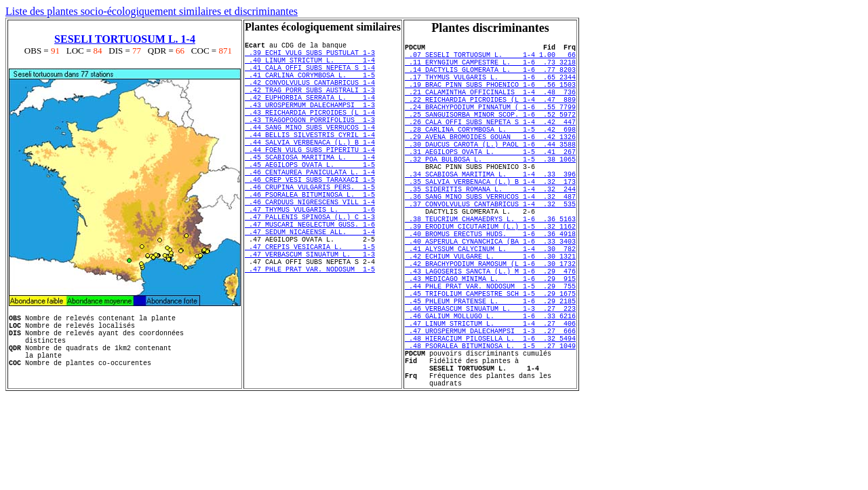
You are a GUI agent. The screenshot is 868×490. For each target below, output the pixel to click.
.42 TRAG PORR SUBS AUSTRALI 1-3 (310, 104)
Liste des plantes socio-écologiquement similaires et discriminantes (152, 11)
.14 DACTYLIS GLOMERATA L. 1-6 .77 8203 (490, 77)
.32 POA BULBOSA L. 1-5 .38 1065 (490, 191)
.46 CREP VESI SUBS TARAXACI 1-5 (310, 218)
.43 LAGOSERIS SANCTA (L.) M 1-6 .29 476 (490, 334)
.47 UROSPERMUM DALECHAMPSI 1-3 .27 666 (490, 410)
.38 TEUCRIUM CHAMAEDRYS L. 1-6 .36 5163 (490, 267)
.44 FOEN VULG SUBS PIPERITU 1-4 (310, 180)
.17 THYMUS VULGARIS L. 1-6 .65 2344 (490, 87)
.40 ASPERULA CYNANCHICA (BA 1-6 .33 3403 (490, 296)
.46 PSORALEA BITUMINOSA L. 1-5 (310, 237)
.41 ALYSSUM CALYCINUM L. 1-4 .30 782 (490, 305)
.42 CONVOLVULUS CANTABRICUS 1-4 (310, 94)
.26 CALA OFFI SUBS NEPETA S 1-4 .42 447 (490, 144)
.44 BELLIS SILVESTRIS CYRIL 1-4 (310, 161)
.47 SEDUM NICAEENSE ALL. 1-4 (310, 284)
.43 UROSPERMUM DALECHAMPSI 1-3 (310, 123)
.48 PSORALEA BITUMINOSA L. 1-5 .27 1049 (490, 429)
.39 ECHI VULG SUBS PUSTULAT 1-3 (310, 56)
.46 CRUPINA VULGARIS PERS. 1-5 (310, 227)
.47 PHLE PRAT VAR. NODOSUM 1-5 (310, 332)
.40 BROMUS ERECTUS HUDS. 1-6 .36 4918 (490, 286)
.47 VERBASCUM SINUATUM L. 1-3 (310, 313)
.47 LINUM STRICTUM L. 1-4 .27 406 (490, 400)
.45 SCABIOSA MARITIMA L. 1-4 (310, 189)
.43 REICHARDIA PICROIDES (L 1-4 (310, 132)
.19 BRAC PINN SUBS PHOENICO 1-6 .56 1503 (490, 96)
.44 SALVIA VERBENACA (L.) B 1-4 (310, 170)
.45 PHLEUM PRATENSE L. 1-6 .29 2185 (490, 372)
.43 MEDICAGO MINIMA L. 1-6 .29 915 (490, 343)
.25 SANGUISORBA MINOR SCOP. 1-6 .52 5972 (490, 134)
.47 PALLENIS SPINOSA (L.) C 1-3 (310, 265)
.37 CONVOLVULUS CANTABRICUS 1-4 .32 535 (490, 248)
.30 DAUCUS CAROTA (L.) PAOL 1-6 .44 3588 (490, 172)
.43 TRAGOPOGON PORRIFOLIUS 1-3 (310, 142)
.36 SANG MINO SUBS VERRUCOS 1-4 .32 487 (490, 239)
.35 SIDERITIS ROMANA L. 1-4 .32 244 (490, 229)
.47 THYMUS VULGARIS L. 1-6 (310, 256)
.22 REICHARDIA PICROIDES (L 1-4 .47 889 (490, 115)
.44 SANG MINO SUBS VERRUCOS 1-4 (310, 151)
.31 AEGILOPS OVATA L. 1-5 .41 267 (490, 182)
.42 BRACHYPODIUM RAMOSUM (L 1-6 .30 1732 (490, 324)
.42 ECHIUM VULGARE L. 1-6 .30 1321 (490, 315)
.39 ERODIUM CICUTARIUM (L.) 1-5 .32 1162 (490, 277)
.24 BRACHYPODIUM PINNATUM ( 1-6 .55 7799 (490, 125)
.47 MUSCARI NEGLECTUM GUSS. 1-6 (310, 275)
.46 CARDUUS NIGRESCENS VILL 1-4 (310, 246)
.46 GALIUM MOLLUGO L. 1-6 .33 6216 (490, 391)
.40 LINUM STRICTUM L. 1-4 (310, 66)
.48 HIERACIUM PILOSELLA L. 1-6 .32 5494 (490, 419)
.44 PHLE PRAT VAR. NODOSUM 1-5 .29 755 (490, 353)
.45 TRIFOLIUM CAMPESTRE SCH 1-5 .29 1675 (490, 362)
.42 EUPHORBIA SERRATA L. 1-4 (310, 113)
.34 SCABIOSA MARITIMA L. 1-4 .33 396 (490, 210)
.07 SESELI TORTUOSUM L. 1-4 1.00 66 (490, 58)
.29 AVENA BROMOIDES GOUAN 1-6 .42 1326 (490, 163)
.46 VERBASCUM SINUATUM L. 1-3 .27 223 (490, 381)
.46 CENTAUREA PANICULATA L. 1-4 (310, 208)
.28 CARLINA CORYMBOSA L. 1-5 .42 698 (490, 153)
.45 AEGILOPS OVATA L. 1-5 (310, 199)
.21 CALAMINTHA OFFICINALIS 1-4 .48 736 (490, 106)
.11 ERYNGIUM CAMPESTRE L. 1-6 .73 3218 (490, 68)
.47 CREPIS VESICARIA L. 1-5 (310, 303)
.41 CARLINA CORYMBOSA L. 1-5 (310, 85)
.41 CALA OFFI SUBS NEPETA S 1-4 (310, 75)
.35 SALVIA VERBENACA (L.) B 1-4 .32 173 (490, 220)
